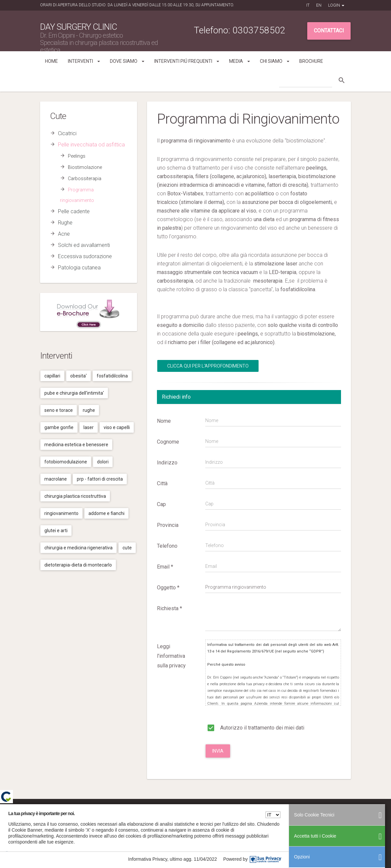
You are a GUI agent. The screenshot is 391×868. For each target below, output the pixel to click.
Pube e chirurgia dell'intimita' (74, 393)
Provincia (168, 525)
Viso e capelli (117, 427)
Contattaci (329, 31)
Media (240, 61)
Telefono (167, 546)
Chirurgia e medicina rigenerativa (78, 548)
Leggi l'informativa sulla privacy (171, 656)
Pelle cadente (74, 211)
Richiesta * (170, 608)
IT (308, 5)
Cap (161, 504)
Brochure (311, 61)
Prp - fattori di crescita (100, 479)
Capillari (52, 376)
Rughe (65, 223)
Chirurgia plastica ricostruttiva (75, 496)
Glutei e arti (56, 531)
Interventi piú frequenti (187, 61)
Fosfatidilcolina (112, 376)
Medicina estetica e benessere (76, 445)
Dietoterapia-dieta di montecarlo (78, 565)
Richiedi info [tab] (176, 397)
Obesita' (78, 376)
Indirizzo (167, 463)
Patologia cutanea (79, 268)
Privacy (306, 814)
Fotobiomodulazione (66, 462)
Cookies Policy (328, 814)
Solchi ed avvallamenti (84, 245)
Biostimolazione (85, 167)
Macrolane (56, 479)
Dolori (103, 462)
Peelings (77, 156)
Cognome (168, 442)
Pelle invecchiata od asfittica (91, 145)
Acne (64, 234)
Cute (127, 548)
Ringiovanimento (61, 513)
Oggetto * (168, 588)
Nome (164, 421)
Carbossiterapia (85, 178)
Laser (89, 427)
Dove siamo (127, 61)
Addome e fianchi (106, 513)
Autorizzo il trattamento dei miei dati (255, 727)
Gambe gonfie (59, 427)
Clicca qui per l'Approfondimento (208, 366)
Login (336, 5)
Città (162, 483)
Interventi (84, 61)
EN (319, 5)
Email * (165, 567)
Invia (218, 751)
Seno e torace (59, 410)
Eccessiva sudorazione (85, 256)
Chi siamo (275, 61)
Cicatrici (67, 133)
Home (51, 61)
